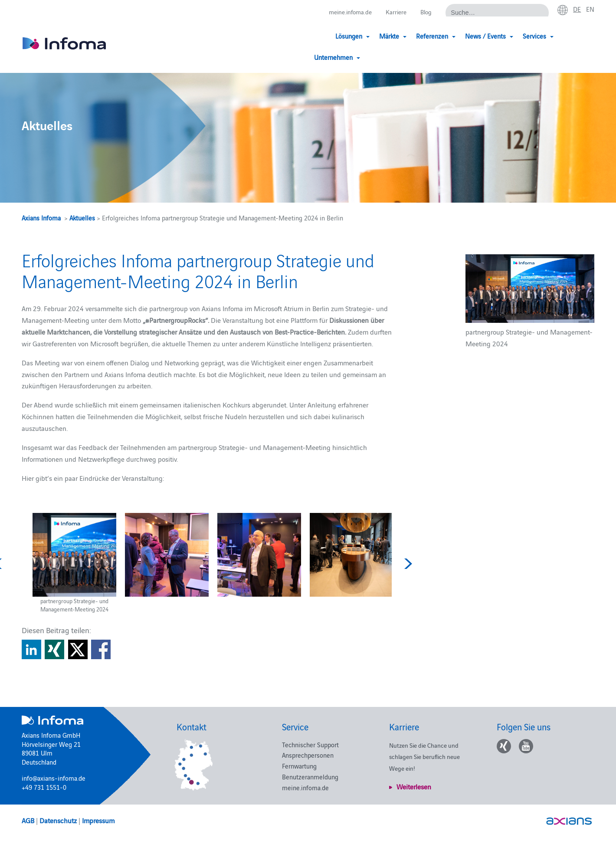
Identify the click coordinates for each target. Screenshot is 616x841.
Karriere (393, 12)
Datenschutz (58, 820)
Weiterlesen (414, 786)
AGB (28, 820)
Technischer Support (310, 744)
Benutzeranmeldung (310, 777)
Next (407, 564)
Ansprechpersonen (308, 755)
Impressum (98, 820)
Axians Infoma (41, 218)
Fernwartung (299, 766)
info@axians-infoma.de (54, 778)
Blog (424, 12)
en (590, 9)
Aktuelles (82, 218)
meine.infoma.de (345, 12)
